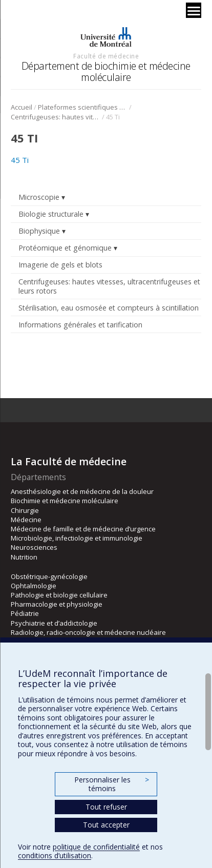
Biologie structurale (51, 214)
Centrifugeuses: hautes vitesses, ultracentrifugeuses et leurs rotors (56, 117)
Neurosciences (34, 547)
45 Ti (20, 160)
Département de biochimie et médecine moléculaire (106, 71)
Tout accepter (106, 825)
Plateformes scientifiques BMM (83, 107)
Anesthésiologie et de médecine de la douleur (82, 491)
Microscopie (39, 197)
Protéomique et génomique (65, 248)
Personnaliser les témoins (112, 784)
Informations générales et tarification (80, 325)
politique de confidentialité (96, 847)
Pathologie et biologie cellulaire (59, 595)
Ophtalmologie (34, 586)
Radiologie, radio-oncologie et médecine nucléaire (88, 632)
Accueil (22, 107)
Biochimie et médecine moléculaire (65, 501)
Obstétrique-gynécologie (49, 576)
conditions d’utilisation (55, 855)
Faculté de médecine (106, 56)
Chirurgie (25, 510)
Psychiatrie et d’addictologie (54, 623)
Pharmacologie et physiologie (57, 604)
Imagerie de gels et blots (60, 265)
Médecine (26, 520)
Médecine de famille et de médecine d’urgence (83, 529)
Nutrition (24, 557)
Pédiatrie (25, 613)
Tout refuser (106, 807)
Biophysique (39, 231)
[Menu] (194, 10)
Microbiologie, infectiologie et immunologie (77, 538)
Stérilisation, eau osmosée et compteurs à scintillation (109, 308)
